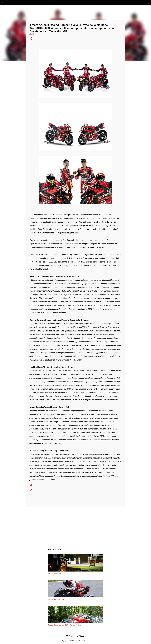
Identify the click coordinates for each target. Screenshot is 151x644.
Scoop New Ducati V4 (56, 599)
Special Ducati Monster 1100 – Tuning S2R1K (64, 625)
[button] (31, 39)
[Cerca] (10, 3)
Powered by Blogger (76, 636)
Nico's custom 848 (55, 573)
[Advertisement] (75, 526)
